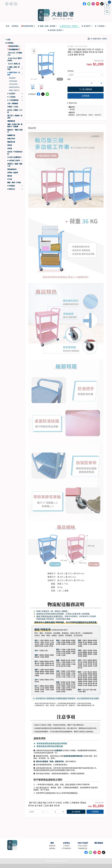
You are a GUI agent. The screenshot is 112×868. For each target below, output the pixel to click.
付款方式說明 (83, 843)
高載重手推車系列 (14, 87)
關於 (52, 843)
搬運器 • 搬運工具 (14, 90)
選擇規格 (71, 71)
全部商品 (66, 843)
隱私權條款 (99, 843)
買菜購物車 (12, 78)
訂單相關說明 (66, 848)
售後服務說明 (83, 848)
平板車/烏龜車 (13, 81)
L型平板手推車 (13, 84)
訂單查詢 (66, 846)
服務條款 (52, 848)
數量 (69, 79)
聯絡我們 (52, 846)
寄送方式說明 (83, 846)
